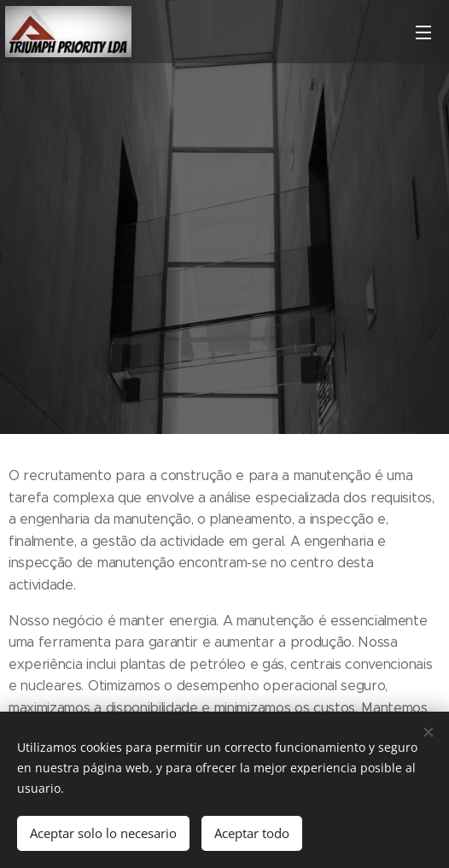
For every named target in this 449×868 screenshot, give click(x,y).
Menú (423, 32)
